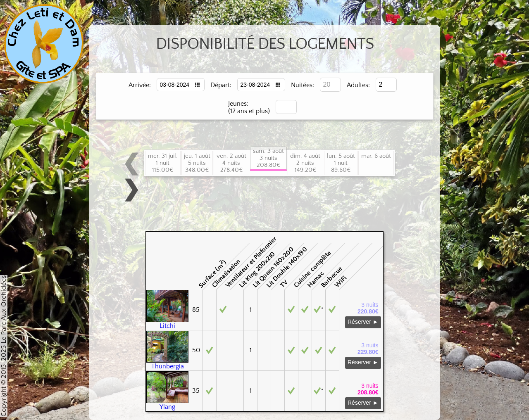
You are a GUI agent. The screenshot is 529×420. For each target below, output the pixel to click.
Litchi (167, 323)
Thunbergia (167, 363)
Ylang (167, 404)
